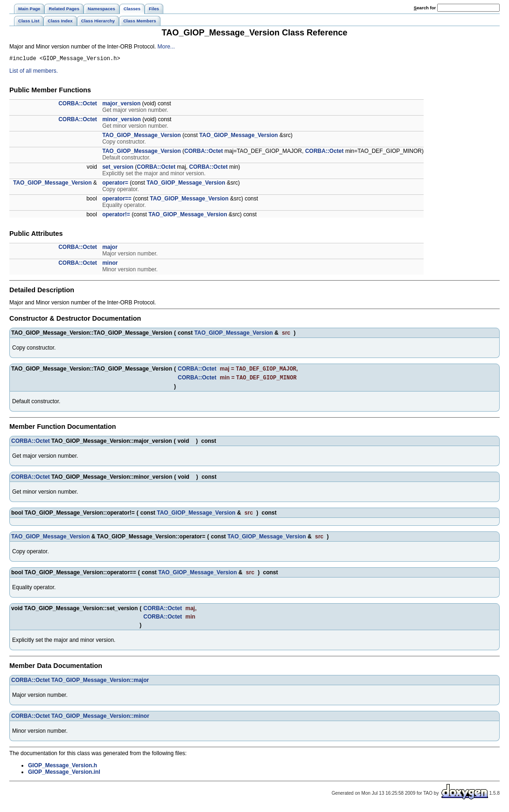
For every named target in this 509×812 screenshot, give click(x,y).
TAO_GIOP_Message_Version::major (100, 683)
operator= (115, 184)
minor (110, 264)
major (110, 248)
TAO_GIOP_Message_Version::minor (100, 719)
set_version (118, 168)
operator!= (116, 216)
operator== (117, 200)
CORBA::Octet (78, 105)
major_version (121, 105)
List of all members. (34, 72)
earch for (425, 8)
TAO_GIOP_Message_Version (142, 137)
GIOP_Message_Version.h (63, 769)
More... (166, 47)
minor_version (122, 121)
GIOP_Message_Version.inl (64, 775)
